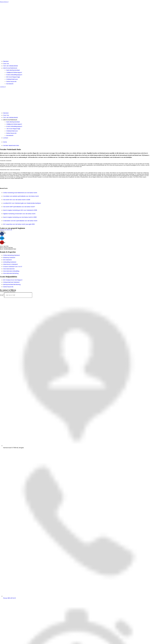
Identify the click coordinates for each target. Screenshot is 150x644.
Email (2, 295)
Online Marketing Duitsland (11, 255)
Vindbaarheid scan (12, 79)
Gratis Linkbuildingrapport (14, 75)
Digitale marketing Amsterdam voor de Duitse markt (19, 214)
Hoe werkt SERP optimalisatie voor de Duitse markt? (19, 207)
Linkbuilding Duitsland (10, 262)
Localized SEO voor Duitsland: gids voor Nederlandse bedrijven (22, 203)
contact (6, 138)
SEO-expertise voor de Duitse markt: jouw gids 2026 (19, 224)
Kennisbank (10, 84)
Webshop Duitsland (9, 258)
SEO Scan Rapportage (13, 77)
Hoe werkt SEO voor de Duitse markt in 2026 (17, 200)
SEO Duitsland (7, 260)
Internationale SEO (9, 269)
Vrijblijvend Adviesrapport (14, 72)
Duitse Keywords (11, 81)
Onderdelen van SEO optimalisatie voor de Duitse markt (20, 221)
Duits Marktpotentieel (13, 70)
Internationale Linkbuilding (11, 271)
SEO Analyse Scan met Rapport (13, 280)
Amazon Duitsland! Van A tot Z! (13, 267)
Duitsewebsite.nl (4, 2)
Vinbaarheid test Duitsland (11, 282)
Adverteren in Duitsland (10, 264)
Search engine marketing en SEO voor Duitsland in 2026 (20, 210)
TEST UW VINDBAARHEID (11, 66)
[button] (3, 87)
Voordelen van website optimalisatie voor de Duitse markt (21, 196)
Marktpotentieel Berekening (12, 284)
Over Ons (6, 64)
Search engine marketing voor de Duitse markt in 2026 (20, 217)
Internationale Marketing (11, 273)
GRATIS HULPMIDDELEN (10, 68)
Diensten (6, 61)
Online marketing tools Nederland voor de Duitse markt (20, 193)
